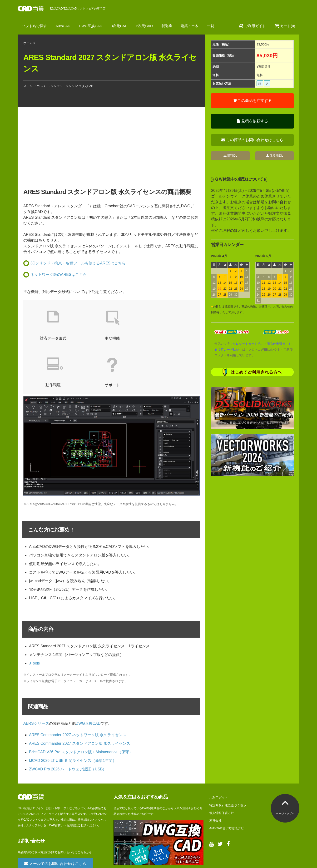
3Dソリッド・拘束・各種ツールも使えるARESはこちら (78, 263)
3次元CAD (119, 26)
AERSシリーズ (36, 677)
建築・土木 (190, 26)
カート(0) (285, 26)
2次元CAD (144, 26)
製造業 (167, 26)
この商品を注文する (252, 101)
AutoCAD (63, 26)
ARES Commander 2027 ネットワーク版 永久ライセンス (78, 688)
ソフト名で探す (34, 26)
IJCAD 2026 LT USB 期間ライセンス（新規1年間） (73, 714)
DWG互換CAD (91, 26)
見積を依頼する (252, 121)
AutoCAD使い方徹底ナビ (226, 781)
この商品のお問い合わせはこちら (252, 140)
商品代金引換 (276, 344)
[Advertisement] (252, 515)
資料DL (230, 156)
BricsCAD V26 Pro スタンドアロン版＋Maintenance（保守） (81, 705)
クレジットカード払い (248, 344)
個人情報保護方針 (222, 766)
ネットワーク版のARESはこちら (59, 275)
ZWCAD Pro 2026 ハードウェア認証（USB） (68, 722)
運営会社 (215, 774)
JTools (34, 617)
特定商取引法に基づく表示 (228, 759)
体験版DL (274, 156)
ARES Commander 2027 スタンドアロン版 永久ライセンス (80, 697)
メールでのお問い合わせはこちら (55, 817)
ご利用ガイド (252, 26)
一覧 (211, 26)
